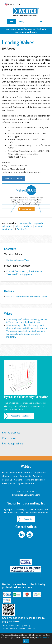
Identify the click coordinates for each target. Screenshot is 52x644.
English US (12, 4)
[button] (23, 21)
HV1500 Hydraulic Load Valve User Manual (27, 297)
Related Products (23, 226)
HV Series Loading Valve (18, 260)
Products (28, 472)
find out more (43, 638)
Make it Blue (16, 472)
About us (6, 476)
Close (26, 641)
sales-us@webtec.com (29, 495)
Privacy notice (9, 483)
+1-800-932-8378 (28, 491)
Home (5, 472)
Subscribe (28, 519)
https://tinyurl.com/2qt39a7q (16, 625)
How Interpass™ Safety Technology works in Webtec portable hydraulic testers (27, 321)
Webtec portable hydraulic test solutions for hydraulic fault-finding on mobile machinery (26, 334)
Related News (24, 229)
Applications (40, 472)
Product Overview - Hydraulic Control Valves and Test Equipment (24, 273)
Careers (18, 480)
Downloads (26, 223)
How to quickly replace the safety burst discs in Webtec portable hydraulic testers (27, 327)
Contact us (7, 480)
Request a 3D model (14, 179)
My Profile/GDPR (26, 483)
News (15, 476)
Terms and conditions (34, 480)
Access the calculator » (21, 416)
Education (38, 476)
